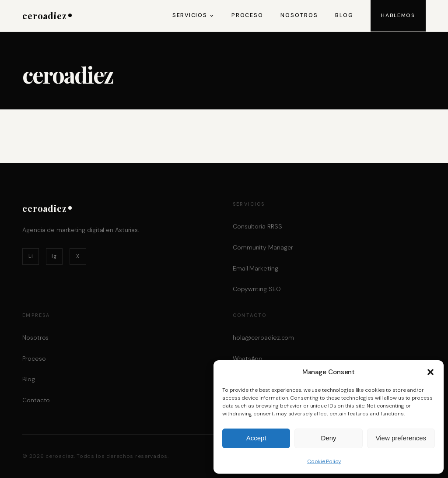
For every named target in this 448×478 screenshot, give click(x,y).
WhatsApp (248, 358)
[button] (430, 372)
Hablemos (398, 15)
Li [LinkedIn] (31, 256)
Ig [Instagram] (54, 256)
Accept (256, 438)
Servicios (193, 15)
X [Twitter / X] (78, 256)
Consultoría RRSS (257, 226)
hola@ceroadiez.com (263, 337)
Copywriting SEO (257, 289)
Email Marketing (255, 268)
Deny (328, 438)
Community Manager (263, 247)
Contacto (36, 400)
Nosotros (299, 15)
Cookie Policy (324, 461)
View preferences (401, 438)
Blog (344, 15)
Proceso (247, 15)
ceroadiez (47, 16)
